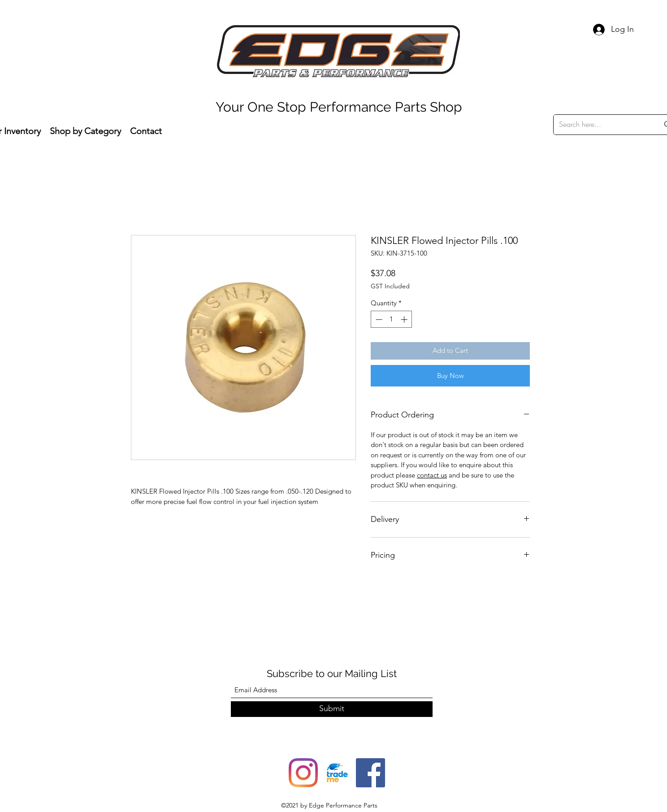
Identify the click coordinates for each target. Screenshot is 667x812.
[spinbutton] (392, 319)
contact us (432, 475)
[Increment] (405, 319)
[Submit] (332, 709)
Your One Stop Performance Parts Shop (339, 107)
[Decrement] (378, 319)
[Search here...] (602, 125)
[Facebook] (370, 773)
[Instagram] (303, 773)
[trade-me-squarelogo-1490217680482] (337, 773)
